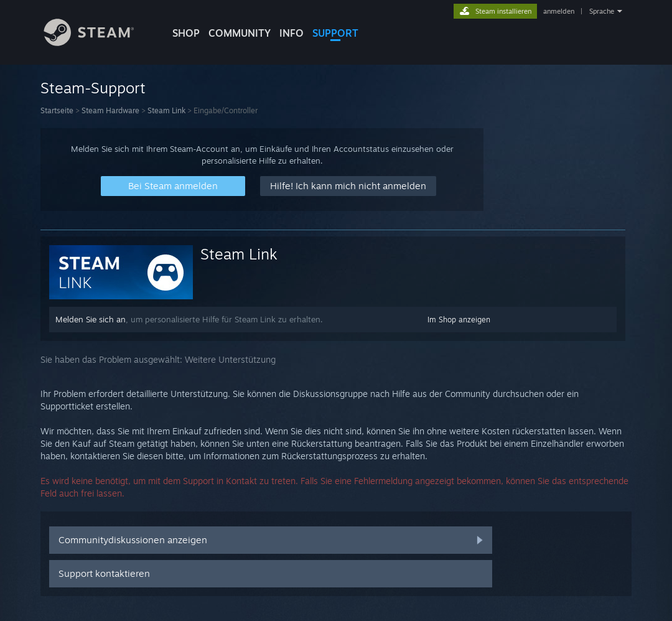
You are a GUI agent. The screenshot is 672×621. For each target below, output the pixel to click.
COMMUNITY (240, 33)
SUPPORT (335, 33)
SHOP (186, 33)
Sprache (602, 11)
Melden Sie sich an (91, 319)
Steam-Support (93, 88)
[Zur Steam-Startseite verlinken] (98, 43)
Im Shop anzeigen (459, 320)
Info (292, 33)
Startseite (57, 110)
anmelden (559, 11)
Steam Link (166, 110)
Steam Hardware (110, 110)
